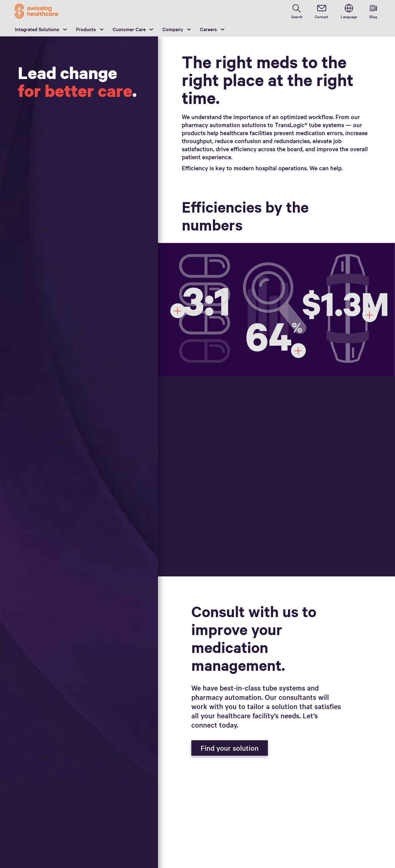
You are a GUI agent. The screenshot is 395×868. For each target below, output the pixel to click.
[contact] (322, 11)
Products (86, 29)
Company (173, 29)
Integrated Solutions (37, 29)
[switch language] (349, 11)
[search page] (297, 11)
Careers (208, 29)
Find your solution (230, 748)
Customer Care (129, 29)
